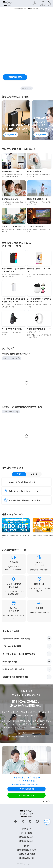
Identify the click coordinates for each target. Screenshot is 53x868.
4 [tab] (30, 88)
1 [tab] (24, 88)
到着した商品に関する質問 (27, 669)
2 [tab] (26, 88)
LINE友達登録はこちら (27, 795)
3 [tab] (28, 88)
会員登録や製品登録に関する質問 (27, 639)
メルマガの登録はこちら (27, 789)
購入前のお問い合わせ (26, 837)
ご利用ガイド (26, 829)
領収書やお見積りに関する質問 (27, 677)
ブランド (34, 474)
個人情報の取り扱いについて (27, 850)
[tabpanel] (26, 47)
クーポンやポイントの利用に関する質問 (27, 654)
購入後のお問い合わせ (26, 841)
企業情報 (26, 846)
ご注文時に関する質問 (27, 646)
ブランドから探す (26, 833)
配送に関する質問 (27, 662)
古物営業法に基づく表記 (26, 858)
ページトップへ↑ (46, 801)
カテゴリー (19, 474)
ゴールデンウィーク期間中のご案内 (26, 9)
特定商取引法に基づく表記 (26, 854)
